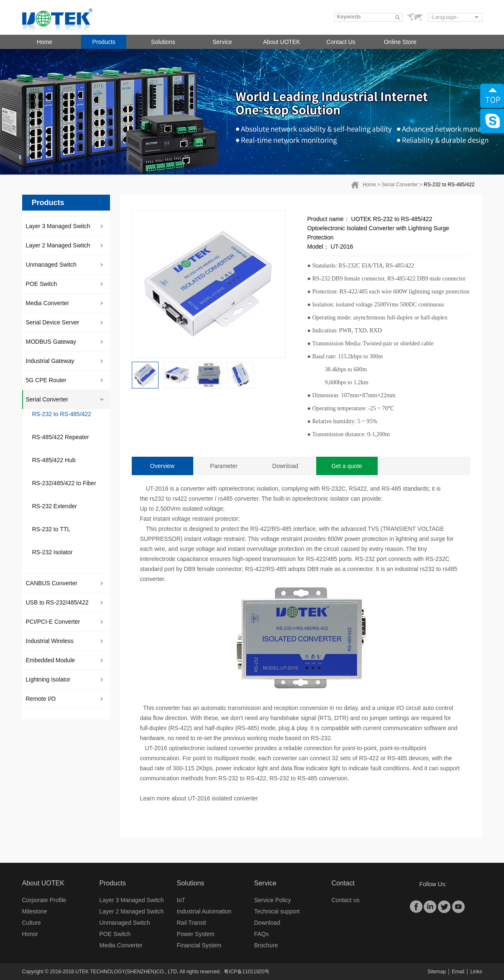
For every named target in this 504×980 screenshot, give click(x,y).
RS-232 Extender (55, 506)
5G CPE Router (46, 380)
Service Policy (273, 900)
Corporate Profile (44, 900)
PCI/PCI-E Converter (53, 622)
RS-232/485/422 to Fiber (64, 483)
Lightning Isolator (48, 679)
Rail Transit (192, 923)
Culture (32, 923)
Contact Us (341, 42)
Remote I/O (41, 699)
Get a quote (347, 466)
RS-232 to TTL (51, 529)
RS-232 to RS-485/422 (449, 185)
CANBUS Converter (52, 583)
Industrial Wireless (50, 641)
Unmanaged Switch (51, 265)
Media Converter (48, 303)
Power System (196, 934)
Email (458, 972)
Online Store (400, 42)
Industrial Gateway (50, 361)
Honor (30, 934)
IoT (181, 900)
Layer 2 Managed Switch (58, 245)
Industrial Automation (204, 911)
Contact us (346, 900)
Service (222, 42)
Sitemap (437, 972)
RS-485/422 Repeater (61, 437)
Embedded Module (51, 660)
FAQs (262, 934)
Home (45, 42)
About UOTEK (282, 42)
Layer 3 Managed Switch (58, 226)
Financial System (199, 945)
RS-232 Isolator (52, 552)
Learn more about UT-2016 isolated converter (199, 798)
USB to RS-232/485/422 (57, 602)
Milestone (35, 911)
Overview (162, 466)
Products (104, 42)
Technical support (277, 911)
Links (476, 972)
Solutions (163, 42)
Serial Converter (400, 185)
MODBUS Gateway (51, 342)
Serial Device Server (53, 322)
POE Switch (42, 284)
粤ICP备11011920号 (247, 972)
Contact (343, 883)
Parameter (224, 466)
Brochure (266, 945)
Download (285, 466)
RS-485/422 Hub (54, 460)
